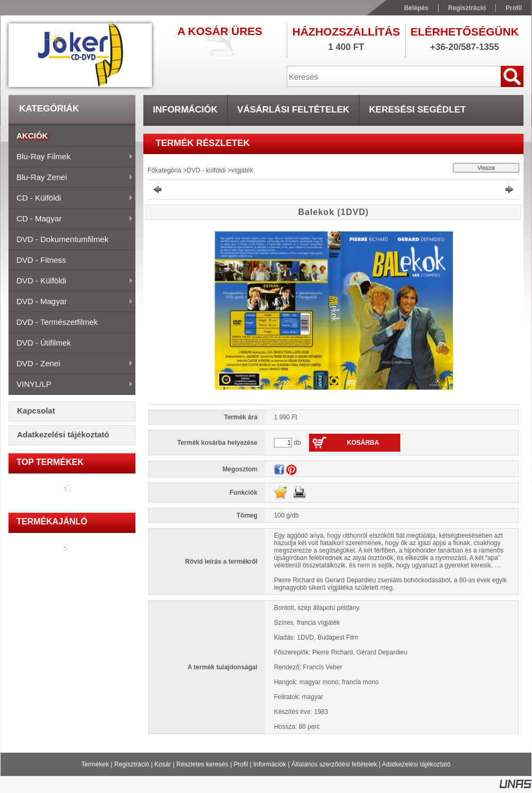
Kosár (163, 764)
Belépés (416, 8)
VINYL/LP (71, 385)
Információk (270, 764)
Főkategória (164, 170)
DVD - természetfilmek (57, 322)
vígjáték (242, 170)
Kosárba (363, 443)
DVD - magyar (71, 302)
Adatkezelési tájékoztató (416, 764)
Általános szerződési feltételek (334, 764)
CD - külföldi (71, 199)
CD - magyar (71, 219)
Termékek (95, 764)
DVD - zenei (71, 364)
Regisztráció (132, 764)
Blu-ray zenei (71, 178)
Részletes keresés (202, 764)
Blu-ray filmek (71, 157)
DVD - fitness (41, 260)
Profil (241, 764)
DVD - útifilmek (44, 343)
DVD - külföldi (71, 281)
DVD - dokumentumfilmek (62, 239)
